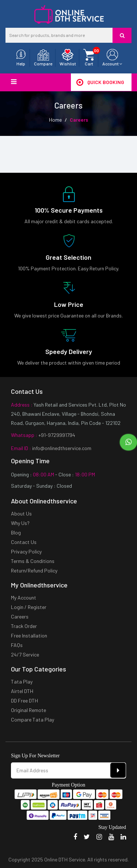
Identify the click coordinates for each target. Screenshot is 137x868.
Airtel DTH (22, 691)
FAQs (17, 645)
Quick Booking (100, 82)
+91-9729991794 (56, 435)
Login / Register (29, 607)
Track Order (24, 626)
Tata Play (22, 682)
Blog (16, 532)
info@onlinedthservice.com (61, 448)
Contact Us (24, 542)
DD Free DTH (24, 701)
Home (55, 120)
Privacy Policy (26, 551)
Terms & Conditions (33, 561)
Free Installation (29, 635)
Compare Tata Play (33, 719)
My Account (24, 597)
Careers (20, 616)
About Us (21, 513)
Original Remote (28, 710)
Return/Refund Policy (34, 570)
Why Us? (20, 523)
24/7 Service (25, 654)
